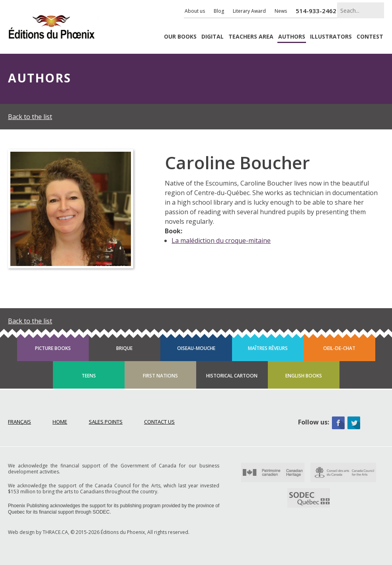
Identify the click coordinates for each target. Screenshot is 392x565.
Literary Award (249, 11)
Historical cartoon (232, 376)
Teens (89, 376)
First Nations (160, 376)
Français (20, 422)
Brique (124, 348)
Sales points (106, 422)
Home (60, 422)
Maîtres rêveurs (268, 348)
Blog (219, 11)
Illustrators (331, 37)
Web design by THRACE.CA (38, 532)
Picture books (53, 348)
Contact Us (159, 422)
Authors (292, 37)
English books (304, 376)
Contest (370, 37)
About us (195, 11)
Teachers (251, 37)
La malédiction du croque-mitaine (221, 240)
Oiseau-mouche (196, 348)
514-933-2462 (316, 11)
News (281, 11)
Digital (213, 37)
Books (180, 37)
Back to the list (30, 117)
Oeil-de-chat (339, 348)
